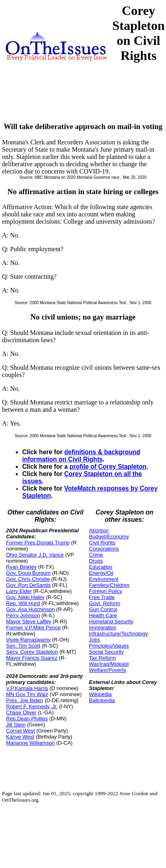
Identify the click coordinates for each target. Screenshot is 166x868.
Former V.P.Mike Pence (33, 628)
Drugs (96, 561)
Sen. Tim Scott (23, 646)
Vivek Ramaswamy (28, 640)
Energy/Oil (101, 573)
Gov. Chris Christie (28, 579)
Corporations (104, 549)
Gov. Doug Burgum (28, 573)
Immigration (103, 628)
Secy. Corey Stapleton (32, 652)
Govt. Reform (104, 603)
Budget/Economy (109, 537)
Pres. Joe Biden (25, 700)
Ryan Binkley (21, 567)
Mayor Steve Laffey (29, 621)
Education (101, 567)
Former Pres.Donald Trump (38, 543)
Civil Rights (102, 543)
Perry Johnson (23, 615)
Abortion (99, 530)
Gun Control (103, 609)
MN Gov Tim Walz (27, 694)
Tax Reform (102, 658)
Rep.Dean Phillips (27, 719)
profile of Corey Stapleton (108, 467)
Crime (96, 555)
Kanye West (20, 737)
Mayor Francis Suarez (32, 658)
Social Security (106, 652)
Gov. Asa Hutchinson (30, 609)
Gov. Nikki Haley (25, 597)
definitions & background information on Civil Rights (81, 456)
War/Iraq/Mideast (109, 664)
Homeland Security (111, 621)
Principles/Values (109, 646)
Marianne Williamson (30, 743)
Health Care (103, 615)
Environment (104, 579)
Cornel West (20, 731)
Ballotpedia (102, 700)
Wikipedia (100, 694)
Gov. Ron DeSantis (28, 585)
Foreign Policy (105, 591)
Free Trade (102, 597)
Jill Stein (16, 725)
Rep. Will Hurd (23, 603)
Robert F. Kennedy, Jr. (32, 706)
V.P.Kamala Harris (27, 688)
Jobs (94, 640)
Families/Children (109, 585)
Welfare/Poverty (107, 670)
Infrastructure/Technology (118, 634)
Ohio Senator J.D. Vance (35, 555)
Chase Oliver (21, 712)
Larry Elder (19, 591)
